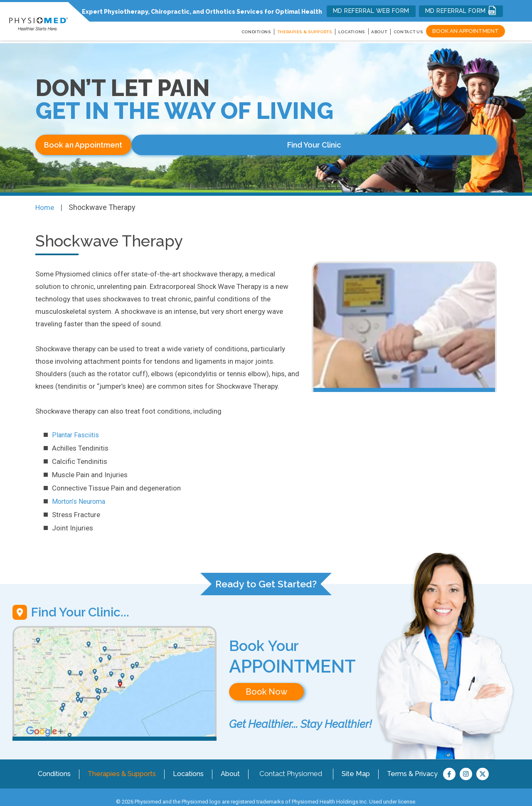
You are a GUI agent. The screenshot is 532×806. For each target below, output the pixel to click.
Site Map (363, 764)
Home (46, 203)
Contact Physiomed (298, 764)
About (379, 32)
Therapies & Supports (125, 764)
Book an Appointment (465, 31)
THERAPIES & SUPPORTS (305, 32)
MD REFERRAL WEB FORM (371, 11)
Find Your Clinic (195, 145)
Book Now (266, 688)
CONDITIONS (256, 32)
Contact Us (408, 32)
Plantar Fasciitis (77, 431)
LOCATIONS (352, 32)
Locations (195, 764)
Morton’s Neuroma (81, 497)
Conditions (54, 764)
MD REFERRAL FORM (461, 10)
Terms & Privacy (420, 764)
